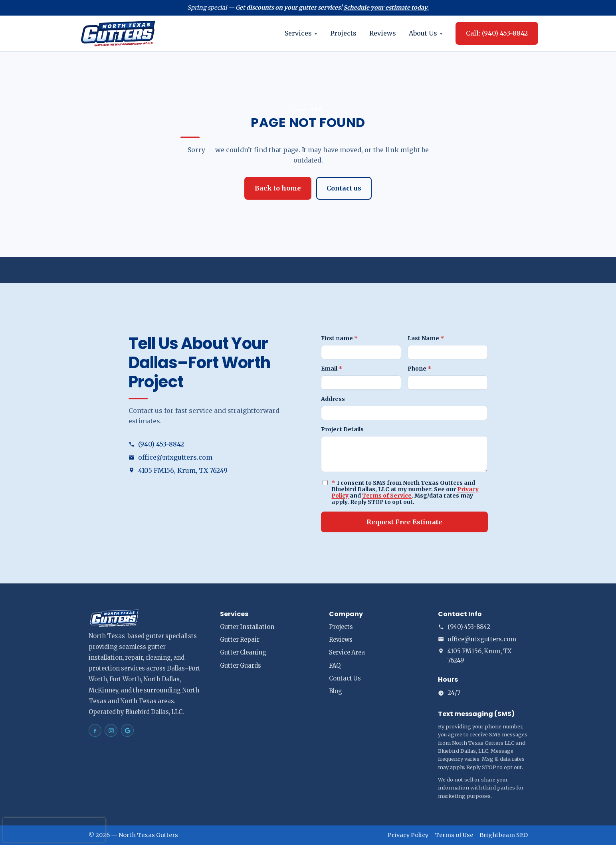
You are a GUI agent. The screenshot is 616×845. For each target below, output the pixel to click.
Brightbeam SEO (504, 835)
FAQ (335, 666)
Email (332, 369)
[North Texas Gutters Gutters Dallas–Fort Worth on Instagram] (111, 730)
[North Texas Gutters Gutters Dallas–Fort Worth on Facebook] (95, 730)
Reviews (383, 33)
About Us (426, 33)
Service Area (347, 653)
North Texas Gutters (148, 835)
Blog (336, 691)
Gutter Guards (241, 666)
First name (339, 338)
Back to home (278, 188)
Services (301, 33)
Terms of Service (387, 496)
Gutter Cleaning (243, 653)
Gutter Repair (240, 640)
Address (333, 399)
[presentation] (54, 830)
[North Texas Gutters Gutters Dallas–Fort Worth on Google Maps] (127, 730)
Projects (343, 33)
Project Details (342, 429)
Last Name (426, 338)
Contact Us (345, 678)
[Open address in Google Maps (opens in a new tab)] (212, 471)
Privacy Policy (408, 835)
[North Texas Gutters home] (118, 33)
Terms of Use (454, 835)
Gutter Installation (247, 627)
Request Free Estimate (404, 522)
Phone (419, 369)
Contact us (344, 188)
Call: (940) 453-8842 (497, 33)
